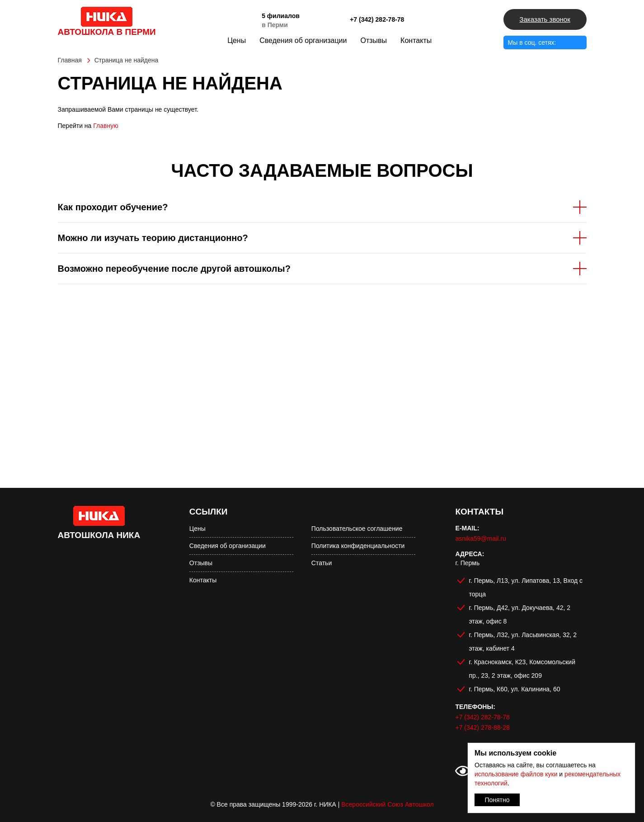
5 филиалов (281, 16)
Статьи (322, 563)
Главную (106, 126)
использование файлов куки (516, 774)
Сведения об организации (303, 40)
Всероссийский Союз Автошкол (387, 804)
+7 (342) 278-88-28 (482, 728)
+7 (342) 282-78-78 (377, 19)
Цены (237, 40)
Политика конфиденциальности (358, 546)
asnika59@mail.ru (480, 539)
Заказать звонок (545, 19)
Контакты (416, 40)
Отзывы (374, 40)
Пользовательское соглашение (357, 529)
